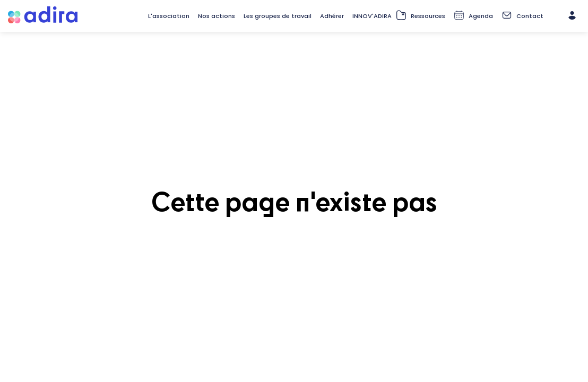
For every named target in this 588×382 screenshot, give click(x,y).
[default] (332, 16)
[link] (169, 16)
